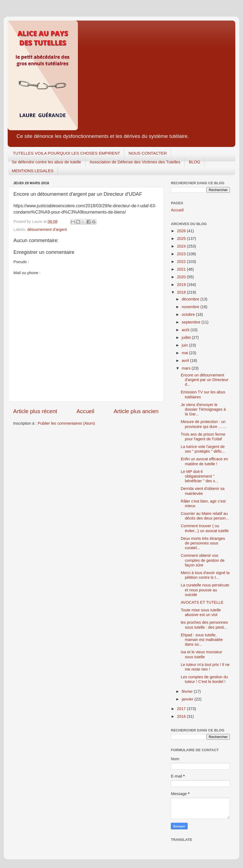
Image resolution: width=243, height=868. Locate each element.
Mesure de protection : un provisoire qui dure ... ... (203, 424)
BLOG (194, 162)
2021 (182, 269)
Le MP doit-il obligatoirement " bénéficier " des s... (200, 476)
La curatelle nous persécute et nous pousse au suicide (205, 590)
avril (186, 361)
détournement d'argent (47, 229)
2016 (182, 716)
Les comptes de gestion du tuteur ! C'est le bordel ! (204, 679)
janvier (188, 699)
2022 (182, 262)
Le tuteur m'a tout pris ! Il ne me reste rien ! (205, 667)
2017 (182, 709)
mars (187, 368)
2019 (182, 285)
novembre (191, 307)
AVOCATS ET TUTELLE (202, 602)
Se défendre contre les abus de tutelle (46, 162)
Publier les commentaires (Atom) (67, 423)
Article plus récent (35, 411)
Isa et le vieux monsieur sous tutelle (201, 654)
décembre (191, 299)
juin (185, 345)
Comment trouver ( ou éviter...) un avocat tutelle (205, 528)
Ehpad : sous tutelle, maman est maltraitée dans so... (202, 640)
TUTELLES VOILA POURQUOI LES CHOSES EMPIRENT (67, 153)
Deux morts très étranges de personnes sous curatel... (203, 543)
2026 (182, 231)
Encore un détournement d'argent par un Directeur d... (205, 380)
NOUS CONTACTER (148, 153)
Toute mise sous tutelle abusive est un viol (201, 612)
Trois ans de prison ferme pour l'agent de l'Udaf (203, 437)
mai (186, 353)
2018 (182, 292)
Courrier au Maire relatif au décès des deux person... (205, 516)
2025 (182, 239)
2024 (182, 246)
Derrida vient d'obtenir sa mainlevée (203, 491)
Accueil (85, 411)
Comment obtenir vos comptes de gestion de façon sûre (203, 560)
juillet (187, 337)
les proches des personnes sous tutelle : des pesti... (204, 625)
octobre (189, 314)
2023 (182, 254)
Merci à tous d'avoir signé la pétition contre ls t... (205, 575)
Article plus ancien (136, 411)
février (188, 691)
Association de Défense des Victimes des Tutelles (135, 162)
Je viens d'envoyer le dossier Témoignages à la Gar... (203, 409)
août (186, 330)
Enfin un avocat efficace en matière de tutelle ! (204, 461)
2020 (182, 277)
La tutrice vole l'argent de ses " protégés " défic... (203, 449)
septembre (192, 322)
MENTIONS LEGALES (33, 171)
